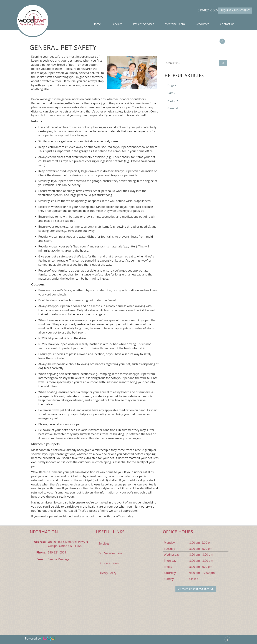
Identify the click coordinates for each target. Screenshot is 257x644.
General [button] (174, 108)
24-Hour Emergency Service (196, 589)
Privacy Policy (107, 573)
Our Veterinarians (110, 553)
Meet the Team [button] (175, 24)
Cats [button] (171, 93)
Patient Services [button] (144, 24)
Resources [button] (202, 24)
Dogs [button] (172, 85)
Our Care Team (109, 563)
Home (97, 24)
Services (117, 24)
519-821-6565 (208, 10)
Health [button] (173, 101)
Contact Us (227, 24)
